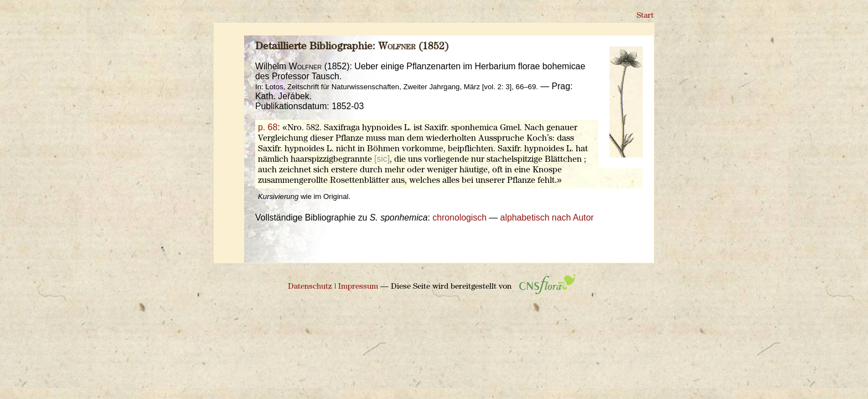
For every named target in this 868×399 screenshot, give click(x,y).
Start (645, 16)
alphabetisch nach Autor (547, 218)
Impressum (358, 287)
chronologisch (459, 218)
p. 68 (268, 127)
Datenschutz (310, 287)
